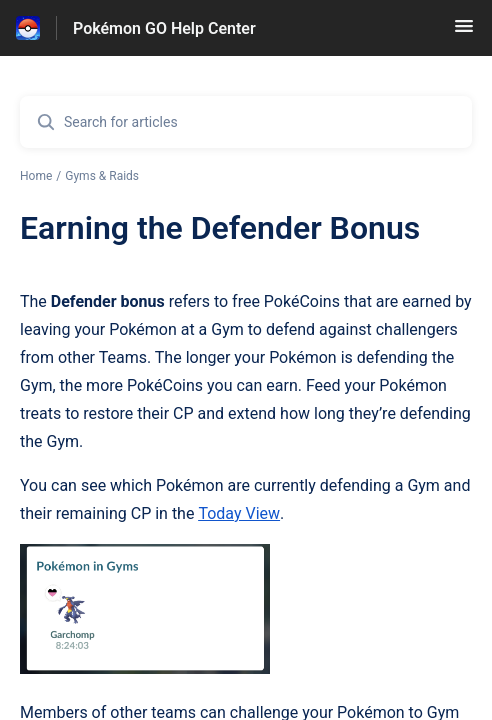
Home (36, 176)
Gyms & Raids (102, 176)
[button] (464, 32)
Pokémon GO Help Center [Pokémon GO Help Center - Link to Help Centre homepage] (164, 28)
